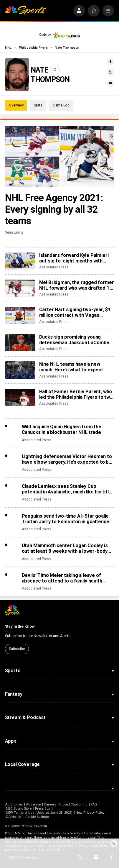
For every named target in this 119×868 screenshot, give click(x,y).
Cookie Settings (37, 817)
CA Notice (14, 817)
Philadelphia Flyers (33, 47)
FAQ (94, 804)
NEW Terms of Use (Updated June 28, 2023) (39, 813)
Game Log (61, 105)
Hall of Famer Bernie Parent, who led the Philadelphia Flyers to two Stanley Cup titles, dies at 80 (76, 394)
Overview (16, 105)
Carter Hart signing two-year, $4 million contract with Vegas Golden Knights (75, 312)
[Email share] (111, 83)
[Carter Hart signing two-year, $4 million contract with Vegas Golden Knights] (20, 315)
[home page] (26, 11)
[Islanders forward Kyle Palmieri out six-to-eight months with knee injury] (20, 261)
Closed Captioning (73, 804)
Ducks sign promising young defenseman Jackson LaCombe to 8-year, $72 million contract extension (74, 340)
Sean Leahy (14, 232)
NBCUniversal (36, 826)
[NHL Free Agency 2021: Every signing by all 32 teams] (60, 156)
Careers (50, 804)
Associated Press (54, 267)
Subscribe (17, 649)
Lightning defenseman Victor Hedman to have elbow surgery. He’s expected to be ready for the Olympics (67, 459)
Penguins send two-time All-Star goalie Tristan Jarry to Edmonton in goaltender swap (67, 519)
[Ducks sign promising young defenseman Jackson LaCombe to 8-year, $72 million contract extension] (20, 343)
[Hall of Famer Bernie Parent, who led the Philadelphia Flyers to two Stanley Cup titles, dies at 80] (20, 397)
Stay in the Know (20, 626)
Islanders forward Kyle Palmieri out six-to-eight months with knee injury (74, 258)
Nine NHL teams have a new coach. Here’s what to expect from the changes (71, 367)
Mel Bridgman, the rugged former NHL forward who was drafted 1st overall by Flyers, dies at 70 (77, 285)
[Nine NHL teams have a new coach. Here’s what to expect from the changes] (20, 370)
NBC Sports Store (19, 808)
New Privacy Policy (90, 813)
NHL (8, 47)
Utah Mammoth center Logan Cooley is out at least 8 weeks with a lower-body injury (65, 548)
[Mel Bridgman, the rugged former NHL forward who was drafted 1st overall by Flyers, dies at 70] (20, 288)
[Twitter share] (111, 72)
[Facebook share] (111, 61)
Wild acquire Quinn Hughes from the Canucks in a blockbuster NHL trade (62, 429)
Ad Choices (14, 804)
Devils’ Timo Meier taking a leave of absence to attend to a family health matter (62, 578)
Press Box (43, 808)
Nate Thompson (67, 47)
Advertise (33, 804)
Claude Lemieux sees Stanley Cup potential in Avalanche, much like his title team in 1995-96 (67, 489)
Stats (38, 105)
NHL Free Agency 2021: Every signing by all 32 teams (54, 209)
